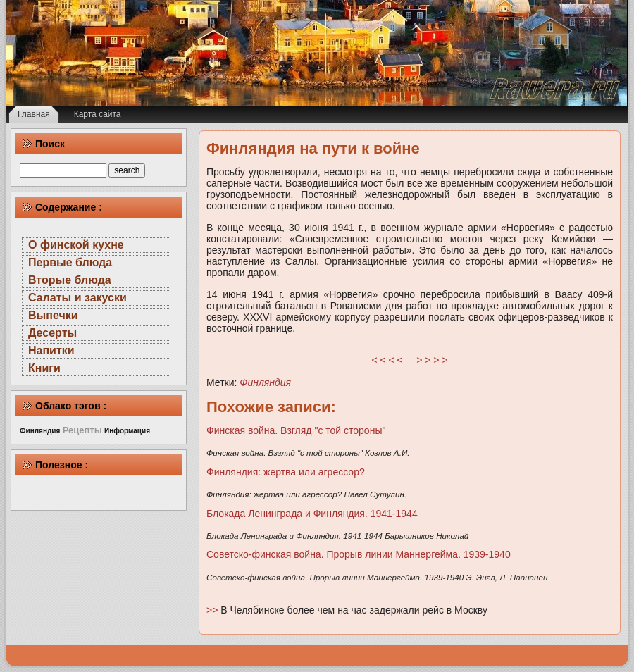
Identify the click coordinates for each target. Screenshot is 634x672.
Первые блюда (70, 262)
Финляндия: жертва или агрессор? (286, 472)
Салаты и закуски (77, 298)
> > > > (432, 360)
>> (213, 610)
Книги (44, 368)
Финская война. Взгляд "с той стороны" (296, 430)
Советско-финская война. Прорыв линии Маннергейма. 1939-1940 (359, 554)
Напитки (51, 350)
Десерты (52, 333)
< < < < (387, 360)
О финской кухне (76, 245)
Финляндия (265, 382)
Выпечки (53, 315)
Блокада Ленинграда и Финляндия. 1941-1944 (312, 514)
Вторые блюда (70, 280)
